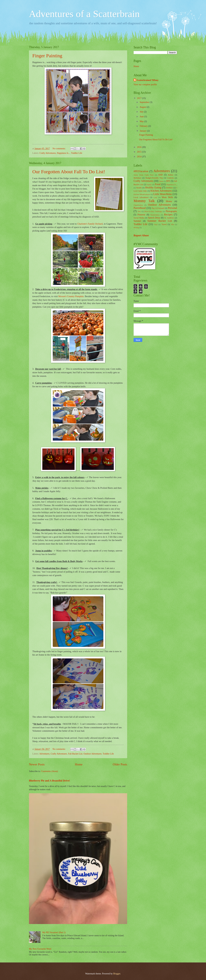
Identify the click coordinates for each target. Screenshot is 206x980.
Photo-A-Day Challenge (153, 211)
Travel (164, 224)
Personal (172, 208)
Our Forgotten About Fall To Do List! (69, 172)
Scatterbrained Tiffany (148, 80)
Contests (170, 178)
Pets (139, 211)
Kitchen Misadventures (142, 194)
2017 (139, 98)
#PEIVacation (141, 171)
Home (79, 764)
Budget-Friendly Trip (154, 178)
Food (158, 184)
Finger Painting (47, 56)
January (143, 131)
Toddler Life (77, 153)
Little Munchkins (163, 194)
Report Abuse (141, 235)
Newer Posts (37, 764)
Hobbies (169, 188)
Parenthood (140, 208)
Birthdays (137, 178)
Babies (171, 175)
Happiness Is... (63, 153)
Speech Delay (154, 218)
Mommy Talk (144, 201)
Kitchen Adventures (161, 191)
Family (149, 185)
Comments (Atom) (50, 771)
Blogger (117, 974)
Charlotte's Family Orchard (90, 224)
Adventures (44, 754)
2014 (139, 157)
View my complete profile (145, 85)
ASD (160, 175)
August (143, 107)
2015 (139, 152)
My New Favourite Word (40, 949)
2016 (139, 147)
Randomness (155, 215)
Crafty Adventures (48, 153)
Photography (171, 211)
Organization (138, 205)
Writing (136, 227)
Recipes (168, 215)
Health (139, 188)
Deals (161, 181)
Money (169, 201)
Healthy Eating (153, 187)
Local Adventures (141, 197)
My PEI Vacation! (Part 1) (54, 932)
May (142, 121)
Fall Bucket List (75, 754)
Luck (155, 197)
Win (173, 224)
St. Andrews (169, 218)
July (142, 112)
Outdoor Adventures (93, 754)
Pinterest (141, 215)
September (145, 102)
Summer (137, 221)
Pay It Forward (158, 208)
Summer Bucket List (160, 221)
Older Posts (120, 764)
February (144, 126)
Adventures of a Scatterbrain (84, 14)
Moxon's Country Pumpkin (71, 296)
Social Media (139, 218)
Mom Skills (167, 197)
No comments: (59, 149)
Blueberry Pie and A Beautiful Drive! (49, 781)
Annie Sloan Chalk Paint (144, 175)
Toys (156, 224)
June (142, 117)
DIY (168, 181)
